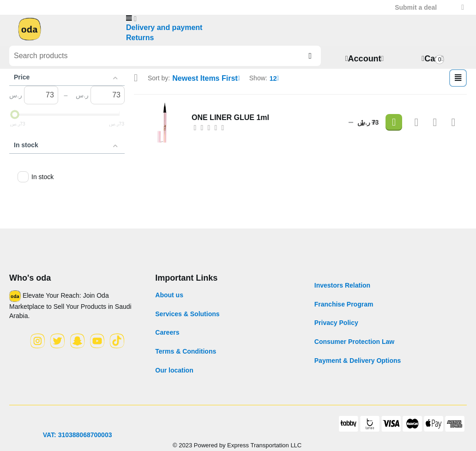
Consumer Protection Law (354, 340)
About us (169, 294)
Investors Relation (342, 284)
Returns (138, 36)
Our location (174, 368)
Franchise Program (344, 302)
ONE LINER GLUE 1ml (226, 114)
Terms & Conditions (186, 349)
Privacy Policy (336, 321)
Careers (167, 331)
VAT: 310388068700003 (78, 433)
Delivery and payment (160, 27)
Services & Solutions (187, 312)
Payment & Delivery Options (358, 359)
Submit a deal (416, 7)
